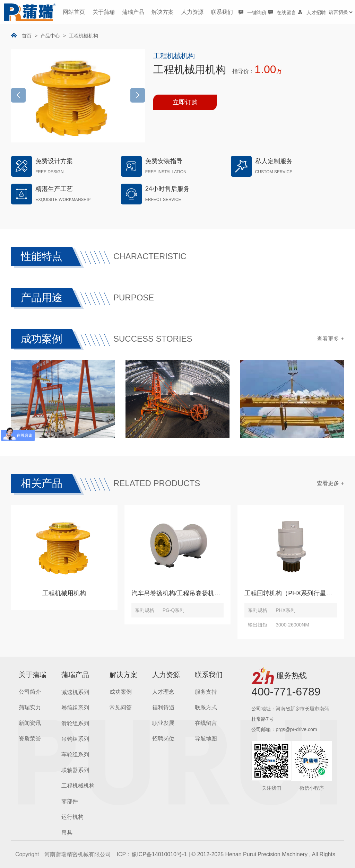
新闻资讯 (30, 723)
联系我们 (222, 12)
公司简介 (30, 692)
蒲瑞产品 (133, 12)
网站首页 (74, 12)
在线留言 (206, 723)
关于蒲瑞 (104, 12)
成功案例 (121, 692)
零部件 (70, 801)
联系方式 (206, 707)
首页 (27, 36)
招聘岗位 (163, 739)
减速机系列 (75, 692)
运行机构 (72, 817)
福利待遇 (163, 707)
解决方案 (163, 12)
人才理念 (163, 692)
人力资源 (192, 12)
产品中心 (50, 36)
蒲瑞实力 (30, 707)
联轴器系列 (75, 770)
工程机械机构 (84, 36)
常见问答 (121, 707)
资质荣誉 (30, 739)
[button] (138, 95)
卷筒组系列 (75, 708)
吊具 (67, 832)
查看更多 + (330, 339)
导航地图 (206, 739)
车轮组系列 (75, 755)
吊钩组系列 (75, 739)
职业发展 (163, 723)
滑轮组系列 (75, 723)
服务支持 (206, 692)
